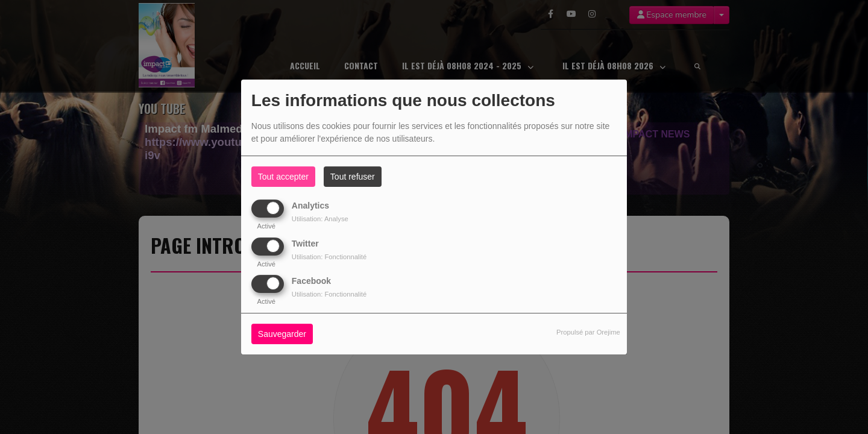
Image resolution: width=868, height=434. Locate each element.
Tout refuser (353, 177)
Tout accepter (283, 177)
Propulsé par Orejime (588, 332)
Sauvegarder (282, 334)
